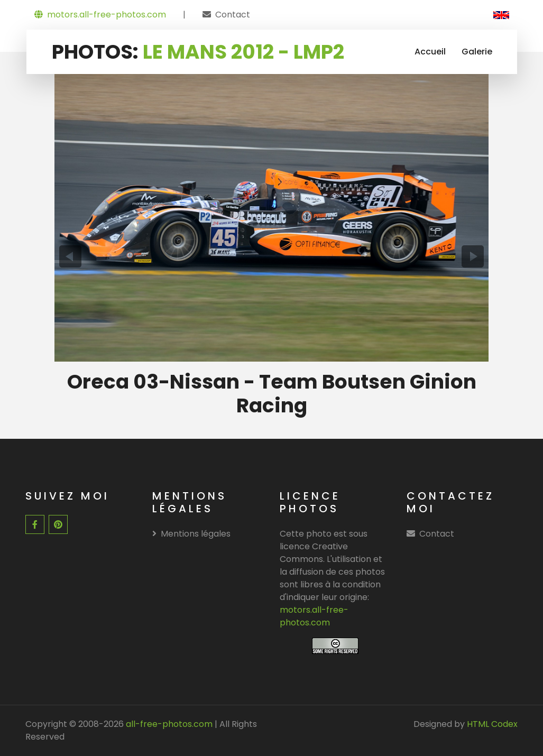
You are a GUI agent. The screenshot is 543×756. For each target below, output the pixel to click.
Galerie (477, 52)
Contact (233, 15)
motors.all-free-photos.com (100, 15)
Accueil (430, 52)
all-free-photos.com (168, 724)
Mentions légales (191, 534)
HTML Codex (492, 724)
